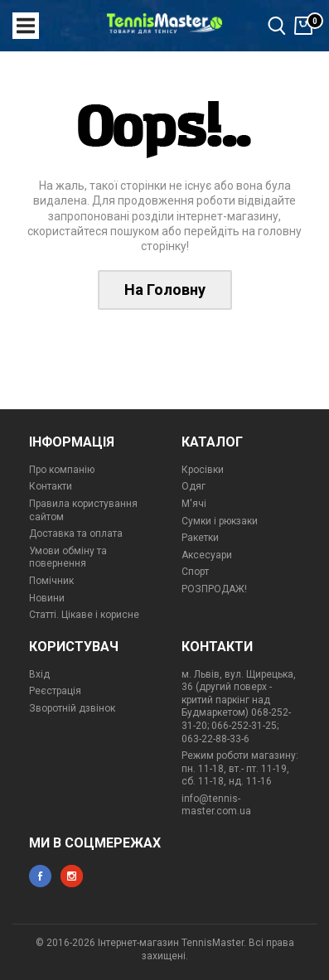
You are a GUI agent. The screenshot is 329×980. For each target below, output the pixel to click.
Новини (47, 598)
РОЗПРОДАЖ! (214, 589)
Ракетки (200, 538)
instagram (72, 876)
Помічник (51, 581)
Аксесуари (207, 555)
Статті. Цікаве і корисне (84, 615)
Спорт (195, 572)
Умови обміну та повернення (68, 558)
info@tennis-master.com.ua (216, 805)
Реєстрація (55, 691)
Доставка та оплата (76, 533)
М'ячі (194, 504)
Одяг (194, 486)
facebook (40, 876)
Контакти (51, 486)
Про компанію (62, 470)
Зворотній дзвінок (72, 708)
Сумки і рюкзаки (220, 521)
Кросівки (203, 470)
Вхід (39, 674)
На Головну (165, 290)
